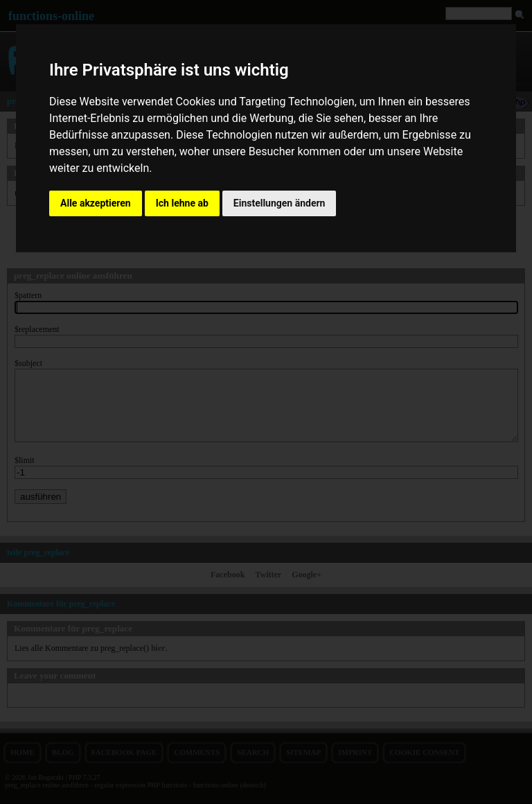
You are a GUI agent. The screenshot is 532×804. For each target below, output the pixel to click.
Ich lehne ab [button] (182, 203)
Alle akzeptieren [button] (96, 203)
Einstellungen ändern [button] (280, 203)
